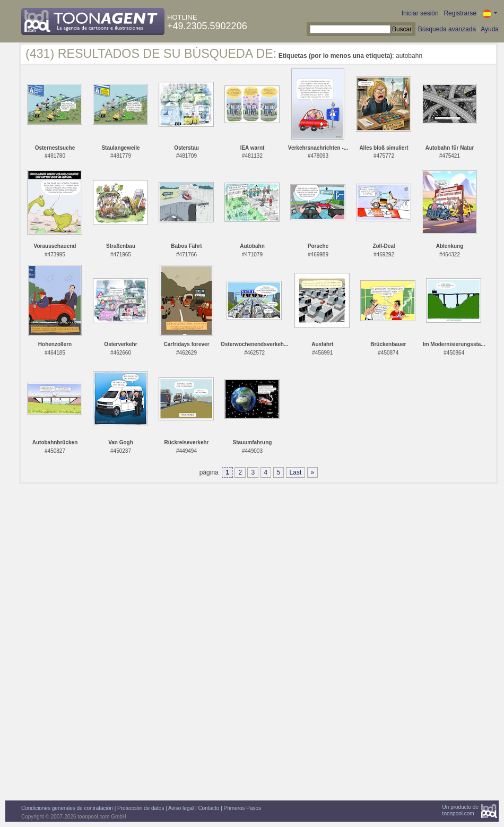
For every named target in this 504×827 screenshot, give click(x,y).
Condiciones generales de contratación (67, 808)
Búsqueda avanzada (447, 29)
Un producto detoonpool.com (460, 810)
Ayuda (490, 29)
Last (296, 472)
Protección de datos (141, 808)
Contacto (208, 808)
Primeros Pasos (243, 808)
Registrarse (460, 13)
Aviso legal (181, 808)
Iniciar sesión (420, 13)
